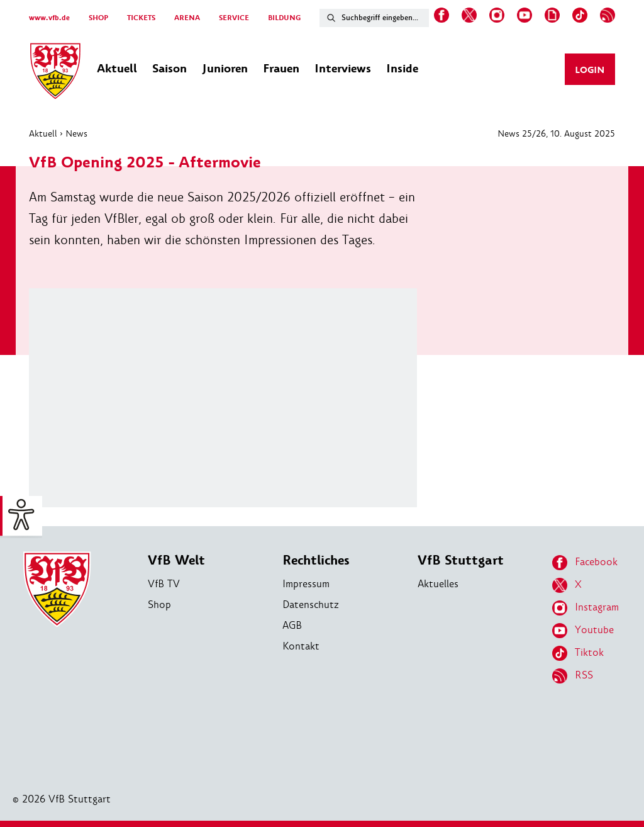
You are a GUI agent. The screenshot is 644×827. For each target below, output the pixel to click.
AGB (292, 625)
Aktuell (43, 133)
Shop (159, 605)
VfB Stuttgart (461, 560)
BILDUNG (284, 18)
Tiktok (578, 653)
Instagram (586, 608)
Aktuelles (438, 584)
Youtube (583, 631)
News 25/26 (522, 133)
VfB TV (164, 584)
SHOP (98, 18)
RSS (573, 676)
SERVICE (234, 18)
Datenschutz (311, 605)
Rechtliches (316, 560)
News (76, 133)
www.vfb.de (49, 18)
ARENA (187, 18)
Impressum (306, 584)
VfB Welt (176, 560)
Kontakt (301, 646)
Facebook (585, 563)
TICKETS (141, 18)
